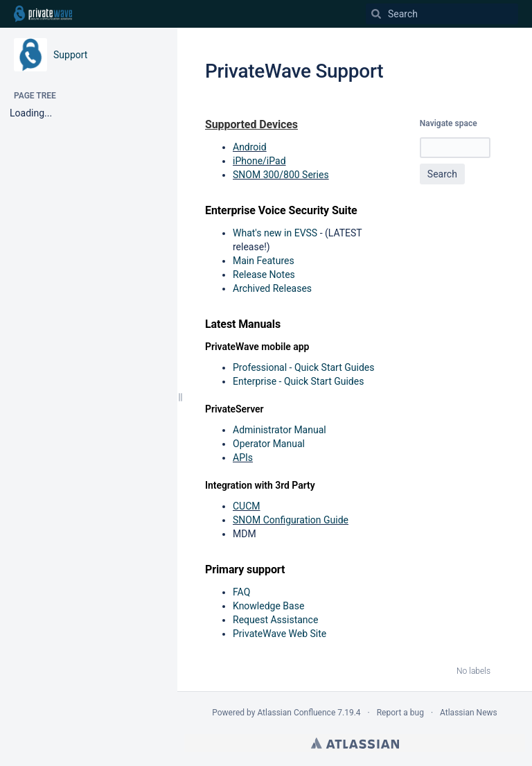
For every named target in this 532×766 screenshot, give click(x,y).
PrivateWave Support (294, 71)
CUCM (247, 506)
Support (70, 55)
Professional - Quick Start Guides (303, 367)
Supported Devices (251, 124)
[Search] (376, 14)
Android (250, 147)
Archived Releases (272, 288)
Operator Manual (269, 444)
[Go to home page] (43, 14)
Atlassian (355, 743)
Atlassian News (469, 713)
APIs (243, 458)
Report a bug (400, 713)
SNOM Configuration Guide (291, 520)
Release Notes (264, 275)
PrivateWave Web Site (280, 634)
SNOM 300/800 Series (281, 175)
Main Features (264, 261)
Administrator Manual (280, 430)
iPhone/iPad (259, 161)
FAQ (241, 592)
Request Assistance (275, 620)
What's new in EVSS (275, 233)
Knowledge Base (268, 606)
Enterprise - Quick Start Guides (298, 381)
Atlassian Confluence (296, 713)
